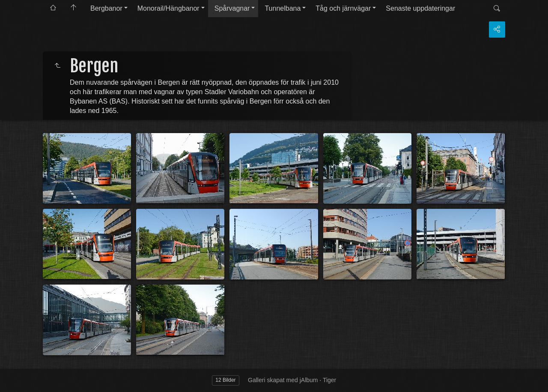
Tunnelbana (283, 8)
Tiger (329, 380)
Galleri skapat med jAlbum (283, 380)
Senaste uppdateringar (420, 8)
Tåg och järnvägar (343, 8)
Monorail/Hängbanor (168, 8)
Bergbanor (106, 8)
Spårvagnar (232, 8)
